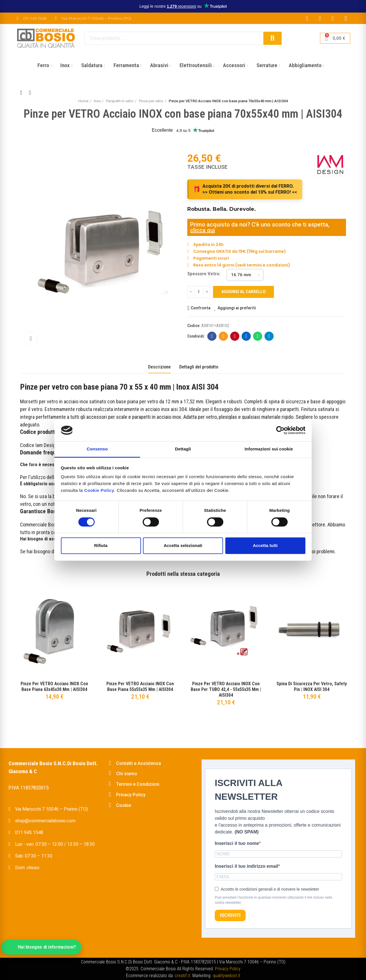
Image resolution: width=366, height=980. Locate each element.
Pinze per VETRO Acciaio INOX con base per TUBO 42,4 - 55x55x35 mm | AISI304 (226, 689)
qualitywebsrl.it (226, 976)
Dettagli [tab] (183, 449)
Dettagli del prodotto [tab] (199, 367)
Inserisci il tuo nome (237, 843)
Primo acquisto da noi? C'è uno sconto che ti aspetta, (260, 225)
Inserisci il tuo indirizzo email (246, 866)
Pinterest (235, 336)
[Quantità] (199, 292)
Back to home (23, 93)
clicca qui (203, 230)
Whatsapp (258, 336)
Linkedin (246, 336)
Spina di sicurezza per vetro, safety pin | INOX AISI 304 (312, 687)
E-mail (223, 336)
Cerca (272, 38)
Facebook (212, 336)
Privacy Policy (228, 969)
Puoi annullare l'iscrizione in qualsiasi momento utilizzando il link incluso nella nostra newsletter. (273, 900)
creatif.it (182, 976)
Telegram (269, 336)
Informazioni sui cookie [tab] (269, 449)
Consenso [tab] (97, 449)
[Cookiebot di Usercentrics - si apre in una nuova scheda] (280, 430)
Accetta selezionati (183, 546)
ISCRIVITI (230, 915)
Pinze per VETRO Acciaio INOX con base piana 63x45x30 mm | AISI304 (54, 687)
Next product (30, 93)
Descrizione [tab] (159, 367)
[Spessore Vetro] (245, 275)
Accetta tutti (265, 546)
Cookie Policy (99, 491)
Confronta (201, 308)
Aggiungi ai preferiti (237, 308)
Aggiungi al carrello (243, 292)
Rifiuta (101, 546)
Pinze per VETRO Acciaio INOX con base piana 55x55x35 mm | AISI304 (140, 687)
